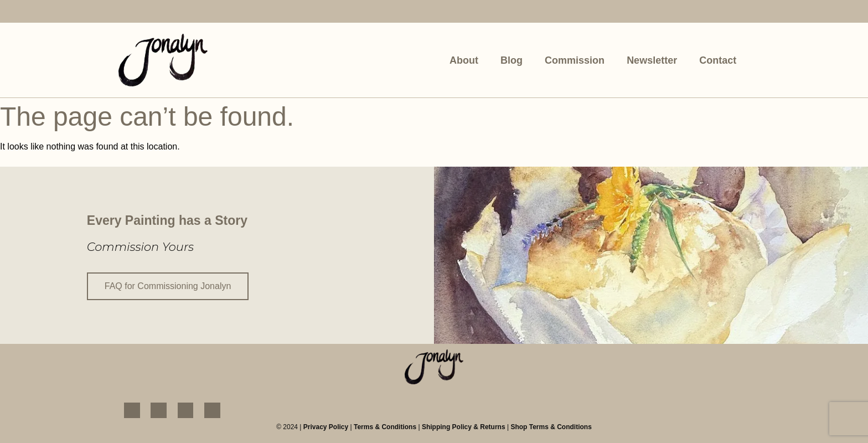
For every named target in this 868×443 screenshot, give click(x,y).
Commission (575, 60)
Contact (718, 60)
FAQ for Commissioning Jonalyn (168, 286)
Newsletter (652, 60)
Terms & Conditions (385, 427)
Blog (512, 60)
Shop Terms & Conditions (551, 427)
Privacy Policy (326, 427)
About (464, 60)
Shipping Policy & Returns (464, 427)
